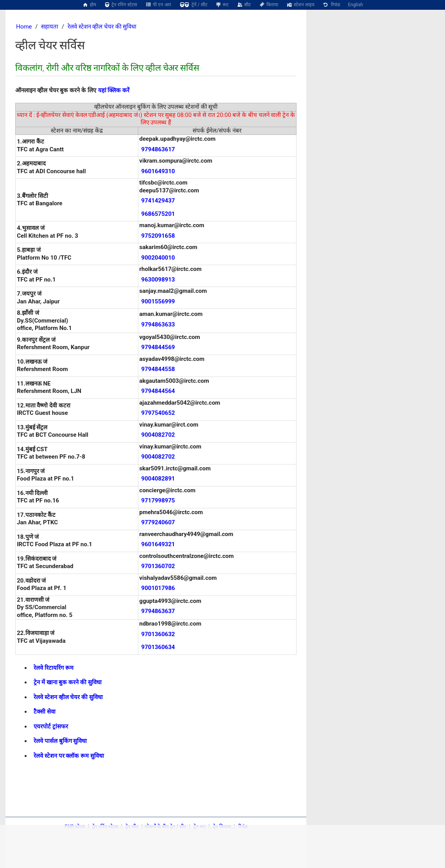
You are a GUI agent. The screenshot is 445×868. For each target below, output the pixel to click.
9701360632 (158, 634)
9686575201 (158, 214)
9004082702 (158, 435)
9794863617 (158, 149)
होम (89, 5)
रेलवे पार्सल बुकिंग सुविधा (60, 741)
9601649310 (158, 171)
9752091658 (158, 236)
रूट (222, 5)
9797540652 (158, 413)
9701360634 (158, 647)
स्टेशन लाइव (300, 5)
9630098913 (158, 280)
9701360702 (158, 566)
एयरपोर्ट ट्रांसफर (51, 726)
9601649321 (158, 544)
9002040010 (158, 258)
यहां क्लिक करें (114, 90)
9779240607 (158, 522)
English (355, 5)
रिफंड (331, 5)
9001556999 (158, 301)
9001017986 (158, 588)
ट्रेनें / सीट (193, 5)
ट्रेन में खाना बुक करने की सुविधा (67, 682)
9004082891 (158, 479)
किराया (268, 5)
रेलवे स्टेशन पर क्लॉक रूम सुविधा (69, 756)
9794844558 (158, 369)
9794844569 (158, 347)
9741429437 (158, 201)
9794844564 (158, 391)
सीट (244, 5)
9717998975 (158, 500)
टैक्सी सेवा (45, 712)
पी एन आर (158, 5)
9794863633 (158, 325)
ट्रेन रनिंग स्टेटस (121, 5)
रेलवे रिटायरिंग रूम (53, 668)
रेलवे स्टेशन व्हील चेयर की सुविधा (102, 27)
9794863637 (158, 611)
